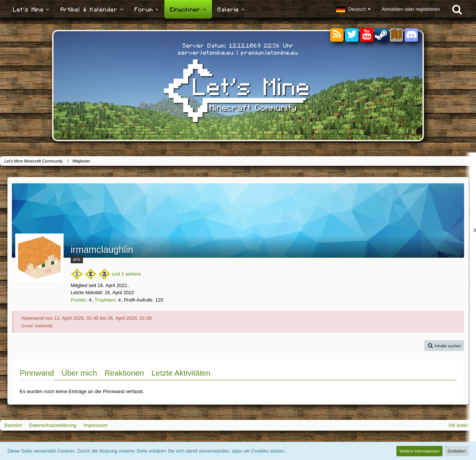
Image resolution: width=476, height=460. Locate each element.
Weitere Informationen (419, 451)
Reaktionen (124, 373)
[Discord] (411, 34)
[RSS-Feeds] (337, 35)
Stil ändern (460, 425)
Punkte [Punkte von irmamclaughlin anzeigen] (78, 300)
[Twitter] (352, 35)
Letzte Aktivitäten (181, 373)
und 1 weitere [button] (126, 274)
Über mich (79, 373)
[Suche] (457, 9)
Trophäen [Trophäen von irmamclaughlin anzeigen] (105, 300)
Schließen (456, 451)
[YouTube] (367, 35)
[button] (353, 9)
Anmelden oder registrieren (411, 9)
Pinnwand (37, 373)
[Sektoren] (396, 35)
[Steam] (382, 34)
